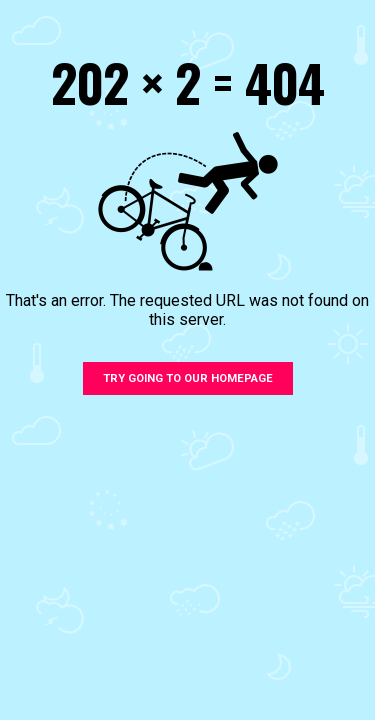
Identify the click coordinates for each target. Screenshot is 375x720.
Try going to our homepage (188, 378)
